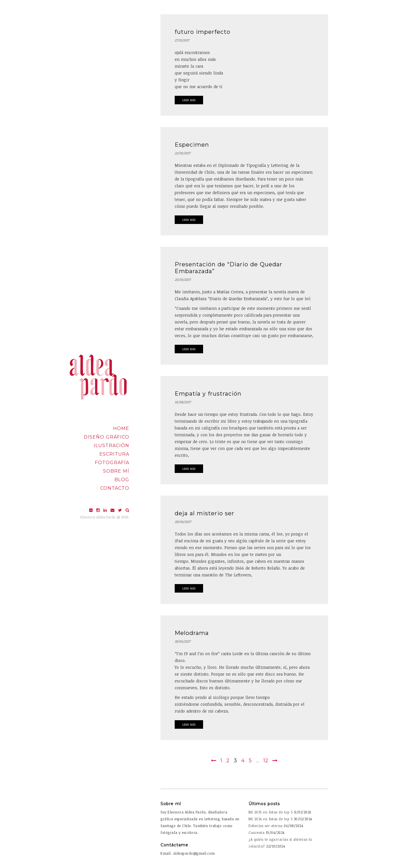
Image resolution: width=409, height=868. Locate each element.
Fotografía (112, 463)
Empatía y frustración (208, 394)
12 (266, 761)
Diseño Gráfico (107, 437)
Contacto (115, 488)
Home (121, 428)
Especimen (192, 145)
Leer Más (189, 100)
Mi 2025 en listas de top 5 (271, 812)
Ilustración (111, 446)
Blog (122, 480)
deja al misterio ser (204, 513)
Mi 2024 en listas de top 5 (271, 819)
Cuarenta (256, 832)
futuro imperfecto (203, 32)
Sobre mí (116, 471)
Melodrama (192, 633)
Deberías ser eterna (266, 826)
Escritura (114, 454)
